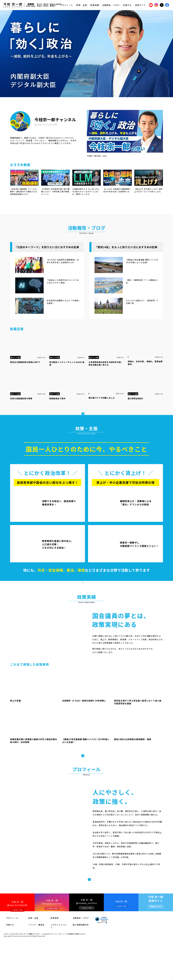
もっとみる (89, 411)
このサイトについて (56, 964)
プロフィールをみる (109, 910)
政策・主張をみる (89, 592)
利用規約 (71, 971)
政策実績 (95, 5)
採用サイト (140, 5)
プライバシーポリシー (57, 971)
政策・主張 (82, 5)
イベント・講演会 (33, 964)
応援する (127, 5)
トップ (53, 5)
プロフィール (66, 5)
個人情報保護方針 (77, 964)
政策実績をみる (87, 776)
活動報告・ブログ (111, 5)
